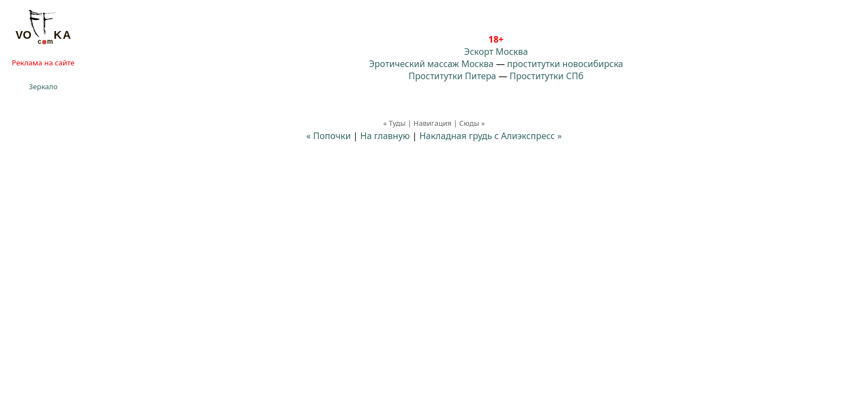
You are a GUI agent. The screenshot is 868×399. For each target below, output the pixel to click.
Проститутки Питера (452, 76)
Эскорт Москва (496, 52)
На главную (385, 136)
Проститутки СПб (547, 76)
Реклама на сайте (43, 63)
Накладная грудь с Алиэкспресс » (490, 136)
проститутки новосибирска (565, 64)
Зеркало (43, 86)
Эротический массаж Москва (431, 64)
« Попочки (328, 136)
